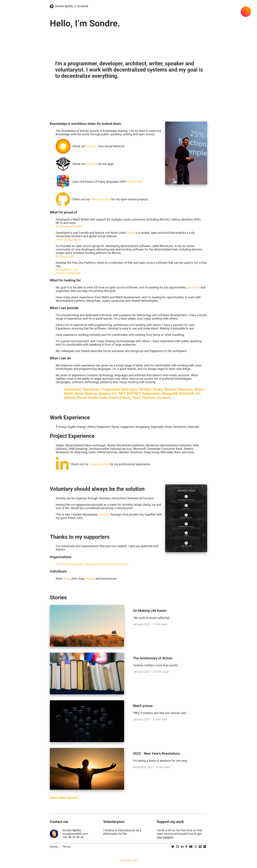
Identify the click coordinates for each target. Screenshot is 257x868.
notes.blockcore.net (69, 240)
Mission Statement (68, 273)
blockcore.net (65, 256)
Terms (66, 847)
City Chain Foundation (70, 564)
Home (54, 847)
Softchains (121, 564)
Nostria (91, 146)
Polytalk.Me (134, 182)
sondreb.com (128, 860)
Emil (67, 578)
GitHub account (101, 199)
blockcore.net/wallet (69, 226)
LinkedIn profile (99, 464)
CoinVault (106, 564)
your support (165, 837)
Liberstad (104, 514)
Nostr (131, 233)
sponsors (194, 287)
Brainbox (92, 164)
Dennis (90, 578)
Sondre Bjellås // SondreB (71, 6)
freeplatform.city (67, 270)
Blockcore (92, 564)
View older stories (64, 798)
